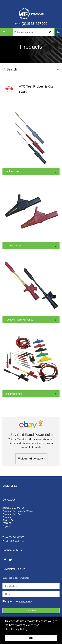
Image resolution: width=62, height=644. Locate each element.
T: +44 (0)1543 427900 (13, 537)
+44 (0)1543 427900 (31, 24)
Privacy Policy (25, 601)
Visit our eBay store (31, 459)
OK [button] (31, 638)
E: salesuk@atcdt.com (13, 541)
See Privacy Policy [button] (16, 630)
